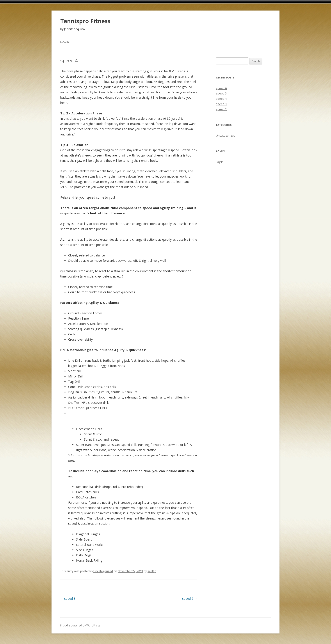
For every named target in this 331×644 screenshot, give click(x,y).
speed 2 (221, 109)
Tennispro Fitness (85, 21)
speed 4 (221, 99)
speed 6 (221, 88)
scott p (152, 571)
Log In (65, 42)
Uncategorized (103, 571)
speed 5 (190, 599)
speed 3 (68, 599)
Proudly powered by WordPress (80, 625)
